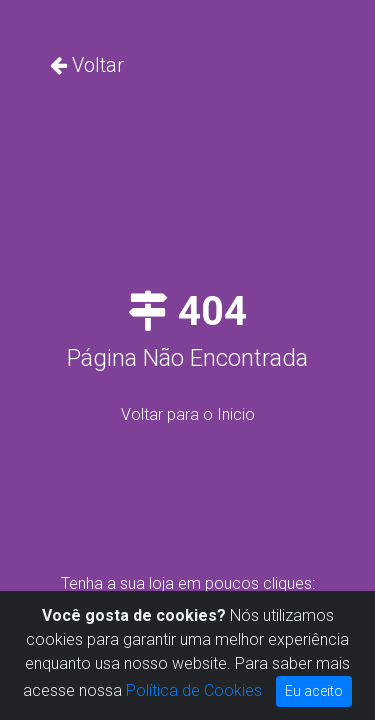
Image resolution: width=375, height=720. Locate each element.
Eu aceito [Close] (314, 691)
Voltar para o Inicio (188, 414)
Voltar (98, 65)
